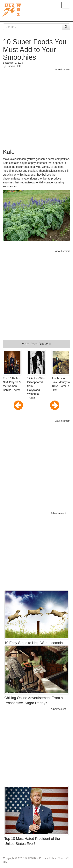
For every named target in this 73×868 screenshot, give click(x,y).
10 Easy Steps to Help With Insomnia (34, 643)
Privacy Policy (47, 858)
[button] (13, 405)
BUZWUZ (31, 858)
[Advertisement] (36, 108)
